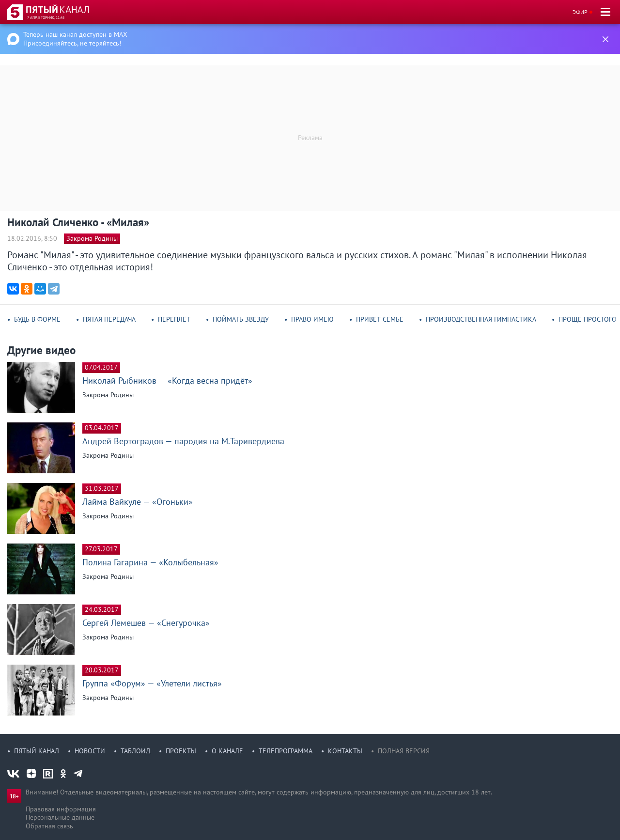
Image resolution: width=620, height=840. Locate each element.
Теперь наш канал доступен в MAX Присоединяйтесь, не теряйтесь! (75, 39)
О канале (227, 751)
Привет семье (380, 319)
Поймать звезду (241, 319)
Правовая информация (61, 809)
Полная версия (404, 751)
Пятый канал (37, 751)
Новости (90, 751)
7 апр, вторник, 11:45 (46, 17)
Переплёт (174, 319)
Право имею (312, 319)
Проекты (181, 751)
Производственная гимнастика (481, 319)
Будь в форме (37, 319)
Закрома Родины (92, 238)
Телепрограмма (286, 751)
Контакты (345, 751)
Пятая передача (109, 319)
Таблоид (135, 751)
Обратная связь (49, 826)
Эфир (580, 12)
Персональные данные (60, 817)
